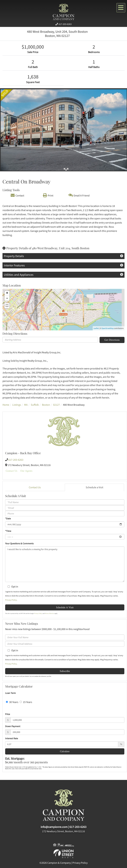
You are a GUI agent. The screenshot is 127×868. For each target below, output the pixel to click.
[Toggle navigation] (121, 8)
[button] (10, 131)
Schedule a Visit (94, 487)
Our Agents (26, 471)
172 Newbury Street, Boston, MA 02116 (63, 831)
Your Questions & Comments (19, 543)
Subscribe (65, 671)
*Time (8, 531)
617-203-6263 (65, 24)
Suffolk (35, 405)
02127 (56, 405)
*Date (8, 519)
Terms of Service (50, 613)
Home (6, 405)
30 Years (12, 702)
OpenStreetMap (108, 328)
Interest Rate (12, 738)
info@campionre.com (54, 827)
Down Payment (13, 726)
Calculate (65, 751)
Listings (17, 405)
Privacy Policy (11, 600)
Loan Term (10, 693)
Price (8, 714)
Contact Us (11, 471)
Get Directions (112, 340)
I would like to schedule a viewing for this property (65, 564)
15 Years (26, 702)
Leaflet (96, 328)
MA (26, 405)
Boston (46, 405)
